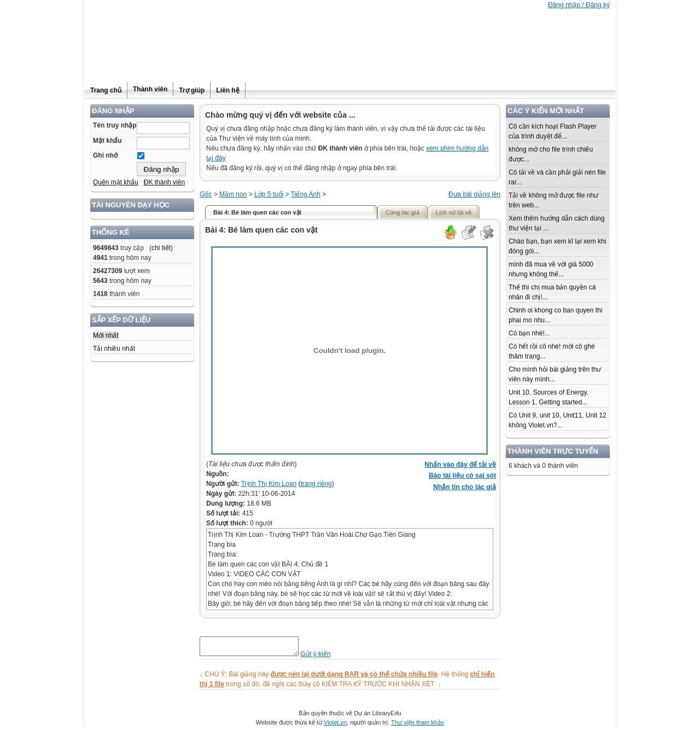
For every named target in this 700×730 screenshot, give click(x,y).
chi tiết (161, 248)
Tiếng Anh (306, 194)
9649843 (106, 248)
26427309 (107, 271)
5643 (100, 281)
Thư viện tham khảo (418, 726)
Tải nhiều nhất (114, 349)
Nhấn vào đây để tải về (460, 465)
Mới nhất (106, 335)
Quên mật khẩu (116, 182)
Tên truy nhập (115, 125)
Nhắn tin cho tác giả (465, 487)
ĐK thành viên (164, 182)
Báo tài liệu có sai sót (462, 476)
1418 (100, 294)
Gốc (206, 194)
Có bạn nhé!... (529, 333)
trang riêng (316, 484)
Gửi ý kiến (326, 657)
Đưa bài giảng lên (474, 194)
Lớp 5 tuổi (269, 194)
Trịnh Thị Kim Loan (269, 484)
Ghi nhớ (105, 155)
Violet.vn (335, 726)
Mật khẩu (107, 141)
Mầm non (233, 194)
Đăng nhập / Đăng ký (579, 5)
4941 (100, 258)
